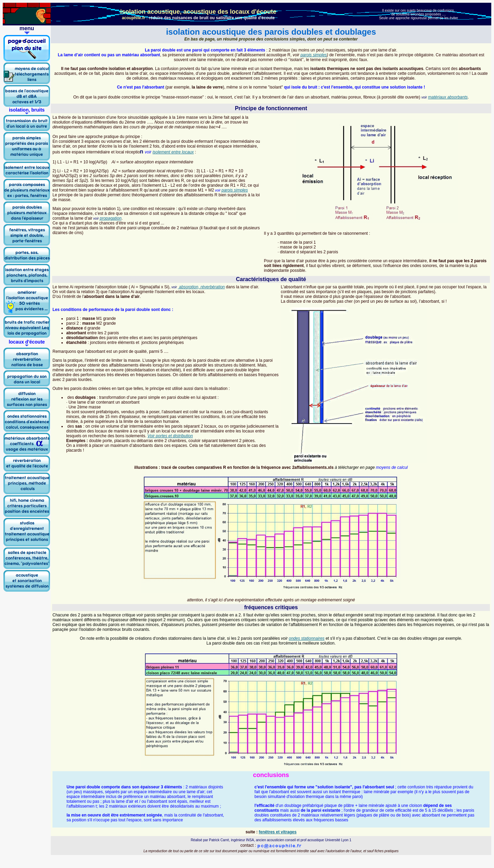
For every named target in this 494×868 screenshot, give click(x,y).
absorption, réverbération (202, 287)
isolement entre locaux (173, 152)
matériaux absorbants (448, 97)
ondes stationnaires (307, 638)
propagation (111, 218)
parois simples (314, 55)
